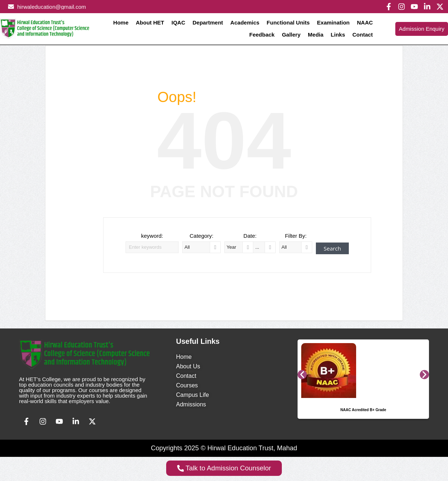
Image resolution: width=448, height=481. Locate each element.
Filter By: (296, 236)
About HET (150, 22)
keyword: (152, 236)
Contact (363, 35)
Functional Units (288, 22)
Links (338, 35)
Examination (333, 22)
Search (332, 248)
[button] (302, 374)
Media (316, 35)
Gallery (291, 35)
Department (208, 22)
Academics (245, 22)
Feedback (262, 35)
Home (121, 22)
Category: (201, 236)
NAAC (365, 22)
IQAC (179, 22)
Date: (250, 236)
